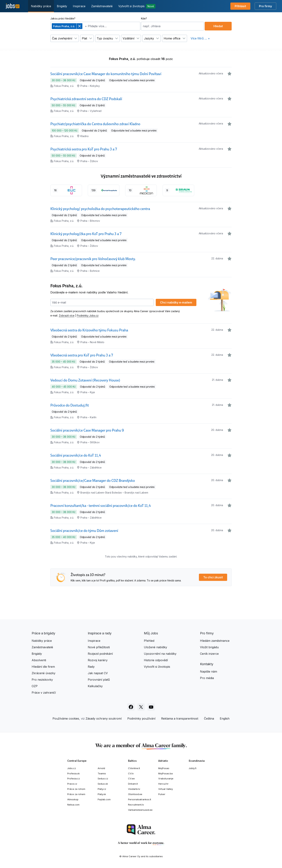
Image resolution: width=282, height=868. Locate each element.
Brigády (62, 6)
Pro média (207, 678)
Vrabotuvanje (166, 778)
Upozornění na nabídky (160, 654)
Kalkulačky (95, 686)
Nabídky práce (41, 6)
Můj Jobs (151, 633)
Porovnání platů (99, 680)
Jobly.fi (193, 768)
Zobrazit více (67, 315)
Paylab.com (104, 799)
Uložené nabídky (155, 647)
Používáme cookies (66, 719)
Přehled (149, 641)
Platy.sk (102, 794)
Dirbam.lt (133, 784)
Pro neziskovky (42, 680)
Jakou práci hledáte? (63, 18)
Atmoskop (73, 799)
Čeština (209, 719)
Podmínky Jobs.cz (88, 315)
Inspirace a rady (100, 633)
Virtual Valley (166, 789)
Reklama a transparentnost (180, 719)
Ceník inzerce (209, 654)
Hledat (218, 26)
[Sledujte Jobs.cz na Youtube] (151, 707)
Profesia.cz (74, 778)
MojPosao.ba (165, 773)
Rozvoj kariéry (98, 660)
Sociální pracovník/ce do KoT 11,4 (76, 455)
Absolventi (39, 660)
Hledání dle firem (43, 667)
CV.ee (131, 778)
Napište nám (209, 671)
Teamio (102, 773)
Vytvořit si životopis (137, 6)
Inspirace (79, 6)
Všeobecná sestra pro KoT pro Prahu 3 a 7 (82, 355)
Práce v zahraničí (44, 693)
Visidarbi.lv (134, 789)
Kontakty (207, 664)
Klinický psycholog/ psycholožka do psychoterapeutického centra (100, 209)
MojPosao (164, 768)
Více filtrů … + (200, 38)
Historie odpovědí (156, 660)
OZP (35, 686)
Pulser (162, 794)
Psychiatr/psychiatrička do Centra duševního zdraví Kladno (95, 124)
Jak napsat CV (98, 673)
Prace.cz (72, 784)
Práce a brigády (43, 633)
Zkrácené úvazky (44, 673)
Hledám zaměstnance (215, 641)
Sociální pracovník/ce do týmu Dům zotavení (84, 531)
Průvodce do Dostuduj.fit (70, 405)
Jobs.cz (72, 768)
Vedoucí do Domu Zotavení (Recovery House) (85, 380)
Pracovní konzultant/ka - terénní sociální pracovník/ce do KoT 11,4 (101, 506)
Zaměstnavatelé (102, 6)
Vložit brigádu (209, 647)
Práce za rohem (76, 794)
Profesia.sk (73, 773)
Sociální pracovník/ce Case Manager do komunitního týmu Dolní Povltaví (106, 74)
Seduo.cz (103, 778)
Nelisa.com (73, 805)
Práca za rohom (76, 789)
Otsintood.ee (135, 794)
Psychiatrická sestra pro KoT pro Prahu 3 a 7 (84, 149)
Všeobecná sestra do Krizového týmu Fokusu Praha (89, 330)
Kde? (144, 18)
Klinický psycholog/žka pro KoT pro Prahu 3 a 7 (86, 234)
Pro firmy (265, 6)
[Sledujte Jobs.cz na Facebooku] (131, 707)
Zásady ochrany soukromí (104, 719)
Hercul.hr (163, 784)
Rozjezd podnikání (100, 654)
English (225, 719)
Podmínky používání (141, 719)
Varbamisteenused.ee (140, 810)
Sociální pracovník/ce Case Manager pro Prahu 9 (87, 430)
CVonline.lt (134, 768)
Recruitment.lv (136, 805)
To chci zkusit (213, 577)
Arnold (101, 768)
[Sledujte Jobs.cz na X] (141, 707)
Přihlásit (240, 6)
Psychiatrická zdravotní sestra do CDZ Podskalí (86, 99)
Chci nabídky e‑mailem (176, 302)
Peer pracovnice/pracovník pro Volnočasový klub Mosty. (93, 259)
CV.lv (131, 773)
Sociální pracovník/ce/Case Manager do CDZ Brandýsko (93, 481)
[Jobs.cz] (13, 6)
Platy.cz (102, 789)
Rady (91, 667)
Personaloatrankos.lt (140, 799)
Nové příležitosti (99, 647)
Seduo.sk (103, 784)
